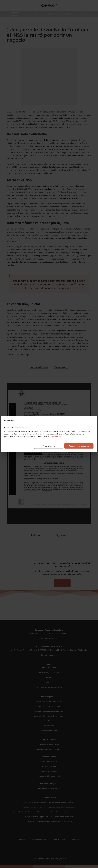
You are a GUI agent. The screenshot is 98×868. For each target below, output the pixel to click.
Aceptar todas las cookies (79, 446)
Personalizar (49, 446)
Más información (55, 437)
